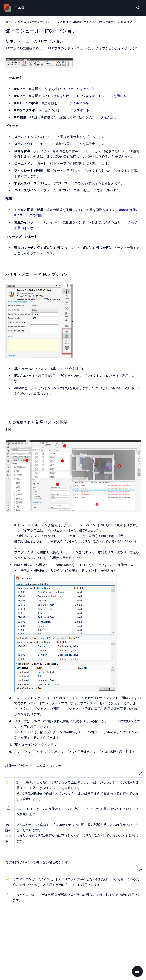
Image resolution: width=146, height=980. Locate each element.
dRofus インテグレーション (34, 22)
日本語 (19, 8)
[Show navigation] (137, 971)
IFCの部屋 (127, 22)
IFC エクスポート (77, 110)
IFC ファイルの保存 (75, 103)
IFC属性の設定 (106, 117)
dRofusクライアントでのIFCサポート (94, 22)
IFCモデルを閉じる (113, 96)
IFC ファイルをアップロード (82, 89)
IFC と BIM (62, 22)
